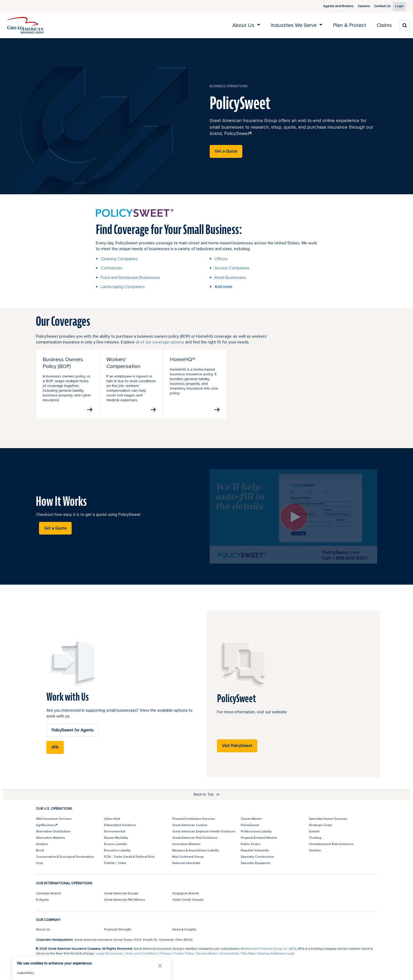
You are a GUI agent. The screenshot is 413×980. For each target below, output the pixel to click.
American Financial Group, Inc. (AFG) (270, 949)
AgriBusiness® (47, 825)
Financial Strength (118, 930)
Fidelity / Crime (115, 863)
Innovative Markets (186, 844)
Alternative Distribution (53, 831)
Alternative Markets (50, 838)
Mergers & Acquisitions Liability (196, 850)
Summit (314, 831)
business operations (229, 86)
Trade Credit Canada (188, 900)
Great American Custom (190, 825)
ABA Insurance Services (54, 819)
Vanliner (315, 850)
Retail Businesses (230, 278)
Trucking (315, 838)
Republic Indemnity (255, 850)
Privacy (166, 954)
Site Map (248, 954)
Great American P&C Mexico (125, 900)
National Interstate (186, 863)
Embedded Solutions (120, 825)
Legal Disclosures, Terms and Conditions (127, 954)
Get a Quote (226, 151)
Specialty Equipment (255, 863)
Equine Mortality (116, 838)
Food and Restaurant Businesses (130, 278)
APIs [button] (55, 747)
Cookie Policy (183, 954)
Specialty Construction (257, 857)
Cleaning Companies (119, 259)
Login (397, 6)
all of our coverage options (160, 342)
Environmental (115, 831)
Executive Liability (117, 850)
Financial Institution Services (194, 819)
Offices (221, 259)
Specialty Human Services (328, 819)
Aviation (42, 844)
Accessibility (229, 954)
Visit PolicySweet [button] (237, 746)
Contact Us (377, 6)
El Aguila (42, 900)
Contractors (112, 268)
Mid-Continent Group (188, 857)
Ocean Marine (251, 819)
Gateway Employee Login (276, 954)
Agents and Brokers (333, 6)
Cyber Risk (112, 819)
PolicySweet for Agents (73, 730)
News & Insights (184, 930)
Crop (39, 863)
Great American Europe (121, 893)
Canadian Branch (48, 893)
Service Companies (232, 268)
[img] (26, 25)
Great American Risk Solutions (195, 838)
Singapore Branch (186, 893)
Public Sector (251, 844)
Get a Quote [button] (55, 528)
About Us (43, 930)
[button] (160, 966)
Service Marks (207, 954)
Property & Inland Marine (259, 838)
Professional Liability (256, 831)
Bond (40, 850)
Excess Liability (115, 844)
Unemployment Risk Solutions (331, 844)
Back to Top (207, 794)
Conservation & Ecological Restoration (65, 857)
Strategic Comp (320, 825)
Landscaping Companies (123, 287)
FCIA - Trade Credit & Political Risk (129, 857)
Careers (358, 6)
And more (223, 287)
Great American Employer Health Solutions (204, 831)
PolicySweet (250, 825)
